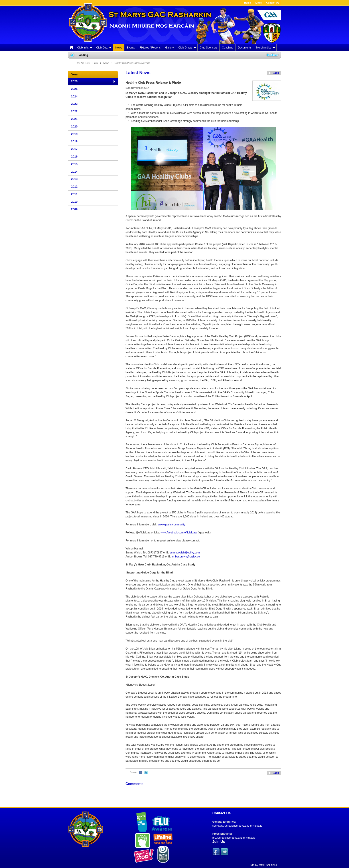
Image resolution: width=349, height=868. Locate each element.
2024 (74, 96)
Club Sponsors (209, 48)
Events (131, 48)
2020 (74, 126)
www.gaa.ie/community (171, 525)
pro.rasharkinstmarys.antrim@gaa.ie (234, 838)
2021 (74, 119)
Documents (245, 48)
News (119, 48)
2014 (74, 172)
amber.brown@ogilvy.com (187, 557)
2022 (74, 111)
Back (276, 73)
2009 (74, 209)
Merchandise (266, 48)
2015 (74, 164)
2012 (74, 187)
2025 (74, 89)
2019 (74, 134)
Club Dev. (104, 48)
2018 (74, 141)
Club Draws (187, 48)
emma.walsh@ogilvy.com (185, 553)
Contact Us (273, 3)
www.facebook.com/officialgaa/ (179, 533)
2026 (74, 81)
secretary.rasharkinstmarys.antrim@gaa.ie (237, 826)
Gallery (170, 48)
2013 (74, 179)
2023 (74, 104)
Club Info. (85, 48)
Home (248, 3)
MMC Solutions (268, 865)
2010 (74, 202)
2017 (74, 149)
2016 (74, 156)
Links (259, 3)
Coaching (228, 48)
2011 (74, 194)
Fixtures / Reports (150, 48)
